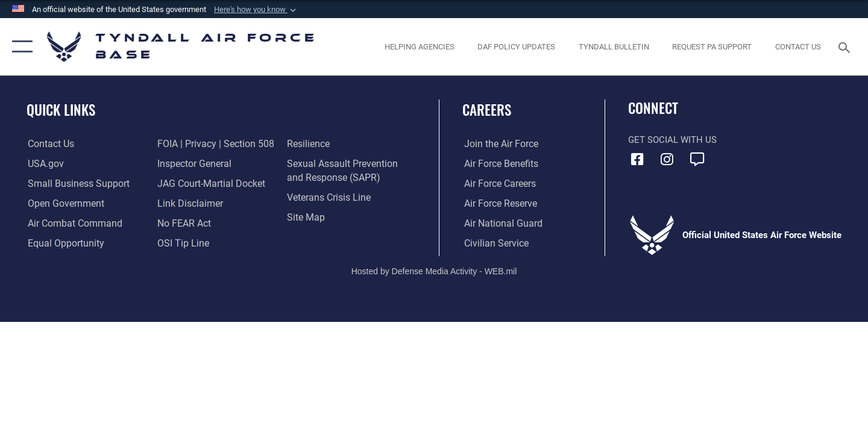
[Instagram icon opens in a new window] (667, 159)
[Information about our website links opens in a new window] (189, 203)
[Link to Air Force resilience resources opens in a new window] (308, 144)
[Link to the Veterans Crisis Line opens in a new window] (328, 198)
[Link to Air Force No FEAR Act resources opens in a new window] (184, 223)
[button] (256, 10)
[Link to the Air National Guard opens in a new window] (499, 223)
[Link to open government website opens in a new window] (62, 203)
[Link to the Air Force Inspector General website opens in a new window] (193, 164)
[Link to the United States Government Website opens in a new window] (44, 164)
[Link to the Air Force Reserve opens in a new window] (498, 203)
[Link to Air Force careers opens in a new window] (498, 184)
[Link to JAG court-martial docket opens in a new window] (209, 184)
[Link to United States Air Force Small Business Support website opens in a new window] (74, 184)
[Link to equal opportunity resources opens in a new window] (62, 243)
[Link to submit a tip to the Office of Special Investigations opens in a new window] (181, 243)
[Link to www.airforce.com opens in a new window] (498, 144)
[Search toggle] (846, 46)
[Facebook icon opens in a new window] (637, 159)
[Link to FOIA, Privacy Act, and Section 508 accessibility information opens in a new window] (212, 144)
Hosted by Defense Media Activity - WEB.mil (434, 271)
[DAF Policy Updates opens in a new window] (517, 47)
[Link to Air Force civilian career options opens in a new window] (493, 243)
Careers (487, 110)
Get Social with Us (672, 140)
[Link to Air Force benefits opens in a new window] (498, 164)
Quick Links (61, 110)
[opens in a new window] (712, 47)
